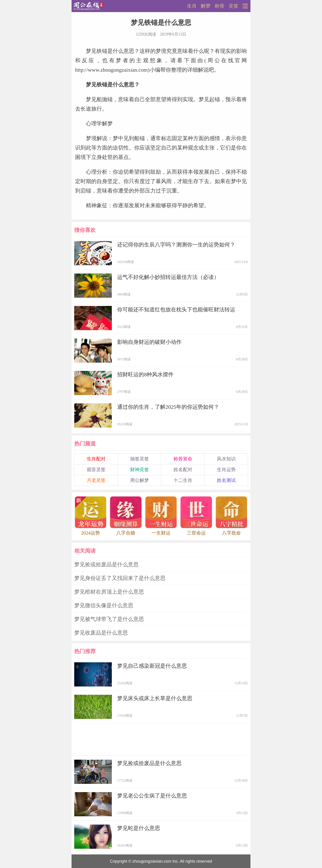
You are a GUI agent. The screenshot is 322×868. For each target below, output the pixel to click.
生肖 (192, 6)
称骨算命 (183, 459)
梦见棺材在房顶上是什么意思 (109, 592)
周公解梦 (140, 480)
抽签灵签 (140, 459)
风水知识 (226, 459)
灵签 (233, 6)
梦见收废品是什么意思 (101, 633)
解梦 (206, 6)
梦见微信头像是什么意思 (104, 605)
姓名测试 (226, 480)
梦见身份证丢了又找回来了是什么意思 (120, 578)
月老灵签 (96, 480)
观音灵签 (96, 470)
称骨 (220, 6)
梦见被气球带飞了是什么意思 (109, 619)
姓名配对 (183, 470)
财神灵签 (140, 470)
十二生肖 (183, 480)
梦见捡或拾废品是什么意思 (106, 564)
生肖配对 (96, 459)
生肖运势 (226, 470)
